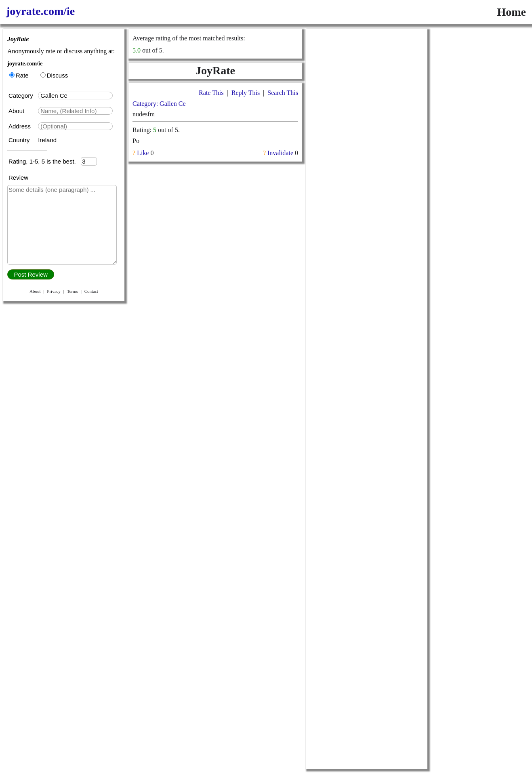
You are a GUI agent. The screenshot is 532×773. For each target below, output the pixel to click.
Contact (91, 291)
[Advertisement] (367, 150)
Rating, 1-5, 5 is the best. (45, 161)
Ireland (47, 140)
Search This (283, 93)
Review (18, 177)
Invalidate (280, 153)
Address (20, 126)
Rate (19, 75)
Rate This (211, 93)
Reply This (246, 93)
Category (22, 96)
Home (511, 12)
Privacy (54, 291)
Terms (73, 291)
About (17, 111)
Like (143, 153)
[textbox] (75, 96)
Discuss (54, 75)
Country (20, 140)
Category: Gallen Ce (159, 104)
